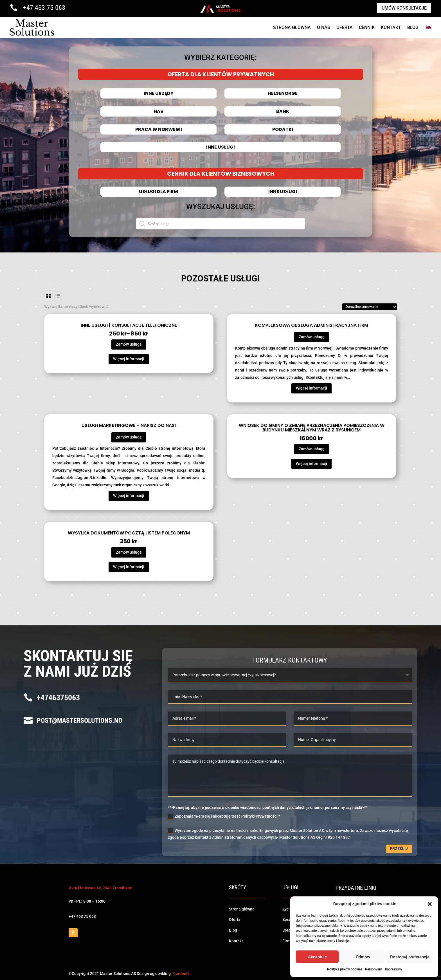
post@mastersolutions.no (80, 721)
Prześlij (399, 849)
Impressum (393, 969)
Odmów (363, 957)
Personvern (374, 969)
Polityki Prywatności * (261, 816)
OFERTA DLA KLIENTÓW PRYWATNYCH (220, 74)
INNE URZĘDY (158, 93)
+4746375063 (58, 698)
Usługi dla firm (158, 192)
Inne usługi (220, 147)
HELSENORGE (283, 93)
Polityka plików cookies (345, 969)
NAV (158, 111)
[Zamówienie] (370, 307)
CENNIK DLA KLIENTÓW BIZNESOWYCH (220, 174)
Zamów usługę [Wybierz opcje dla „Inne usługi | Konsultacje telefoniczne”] (129, 344)
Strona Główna (292, 27)
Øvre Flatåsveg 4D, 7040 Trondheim (100, 888)
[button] (430, 904)
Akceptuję (317, 957)
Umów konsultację (404, 8)
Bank (283, 111)
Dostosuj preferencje (410, 957)
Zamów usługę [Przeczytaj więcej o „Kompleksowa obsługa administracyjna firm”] (312, 337)
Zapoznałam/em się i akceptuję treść (224, 816)
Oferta (345, 27)
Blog (413, 27)
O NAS (324, 27)
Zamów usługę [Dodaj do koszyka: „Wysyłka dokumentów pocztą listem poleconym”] (129, 552)
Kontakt (391, 27)
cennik (367, 27)
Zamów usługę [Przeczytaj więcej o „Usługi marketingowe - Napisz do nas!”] (129, 437)
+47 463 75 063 (44, 8)
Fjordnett (181, 974)
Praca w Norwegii (158, 129)
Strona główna (242, 909)
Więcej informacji (129, 359)
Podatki (283, 129)
